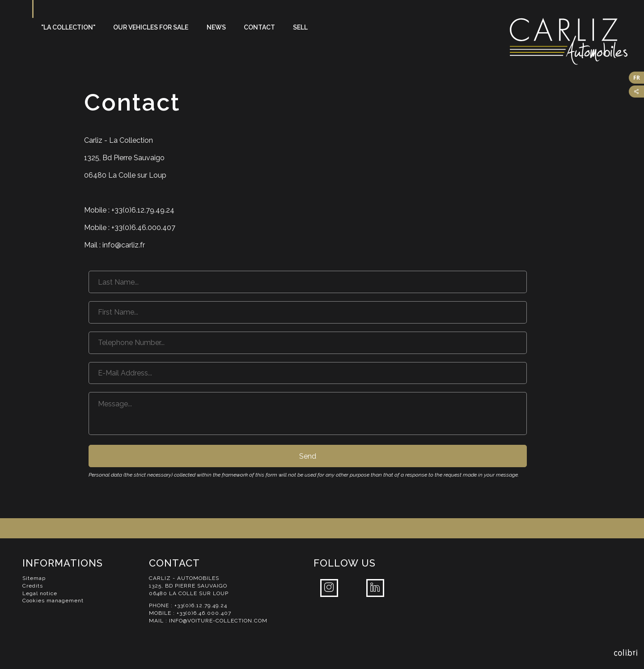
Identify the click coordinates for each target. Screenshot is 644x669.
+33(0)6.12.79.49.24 (201, 605)
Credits (33, 586)
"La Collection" (68, 27)
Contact (259, 27)
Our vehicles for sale (151, 27)
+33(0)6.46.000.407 (204, 613)
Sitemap (34, 578)
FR (637, 78)
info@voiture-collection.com (218, 621)
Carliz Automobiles (577, 41)
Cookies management (53, 601)
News (216, 27)
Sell (300, 27)
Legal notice (40, 593)
